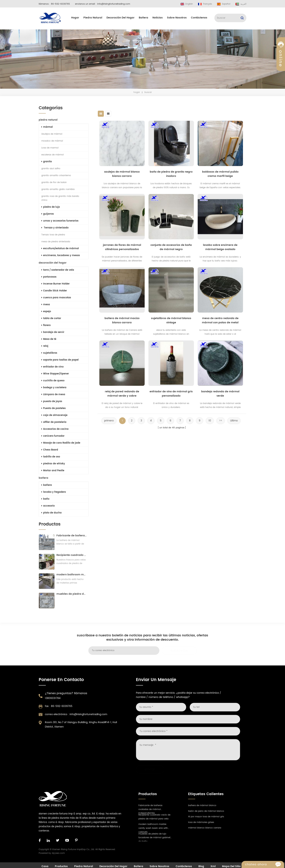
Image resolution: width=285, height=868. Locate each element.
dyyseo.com (58, 853)
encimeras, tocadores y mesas (60, 255)
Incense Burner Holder (55, 284)
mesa (45, 305)
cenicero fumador (52, 436)
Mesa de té (48, 339)
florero (45, 325)
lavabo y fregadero (53, 492)
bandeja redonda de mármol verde (222, 394)
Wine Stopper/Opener (54, 374)
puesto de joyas (51, 401)
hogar (75, 18)
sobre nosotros (177, 18)
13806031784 (53, 698)
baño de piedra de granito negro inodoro (173, 174)
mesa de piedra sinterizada (55, 242)
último (236, 421)
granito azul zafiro (50, 169)
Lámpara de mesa (53, 395)
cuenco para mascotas (55, 298)
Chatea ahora (265, 864)
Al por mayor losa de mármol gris (206, 817)
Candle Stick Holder (53, 291)
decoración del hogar (120, 18)
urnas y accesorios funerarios (59, 221)
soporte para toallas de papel (59, 360)
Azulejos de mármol (51, 134)
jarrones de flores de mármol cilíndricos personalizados (124, 247)
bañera (143, 18)
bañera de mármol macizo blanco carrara (124, 320)
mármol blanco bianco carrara (205, 828)
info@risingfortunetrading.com (114, 4)
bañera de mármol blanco (202, 805)
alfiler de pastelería (53, 422)
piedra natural (93, 18)
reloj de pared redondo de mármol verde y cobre (124, 394)
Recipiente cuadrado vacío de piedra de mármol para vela (71, 555)
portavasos (48, 277)
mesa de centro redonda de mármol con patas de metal (222, 320)
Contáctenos (199, 18)
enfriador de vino (52, 367)
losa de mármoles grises (201, 822)
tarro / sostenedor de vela (57, 270)
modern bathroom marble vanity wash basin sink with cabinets (71, 575)
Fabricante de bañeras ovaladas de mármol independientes (71, 536)
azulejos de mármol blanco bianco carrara (124, 174)
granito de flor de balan (53, 182)
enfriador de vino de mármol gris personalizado (173, 394)
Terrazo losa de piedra (52, 235)
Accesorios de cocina (54, 429)
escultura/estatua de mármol (59, 249)
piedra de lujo (50, 207)
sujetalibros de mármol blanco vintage (173, 320)
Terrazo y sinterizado (54, 228)
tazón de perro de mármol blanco (206, 811)
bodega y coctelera (53, 388)
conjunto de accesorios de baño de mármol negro (173, 247)
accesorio (47, 506)
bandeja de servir (52, 332)
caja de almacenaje (54, 415)
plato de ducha (51, 513)
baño (45, 499)
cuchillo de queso (52, 381)
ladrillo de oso (50, 457)
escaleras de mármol (52, 155)
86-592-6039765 (60, 4)
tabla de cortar (50, 318)
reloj (44, 346)
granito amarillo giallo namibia (57, 189)
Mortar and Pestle (52, 471)
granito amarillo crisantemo (55, 175)
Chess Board (49, 450)
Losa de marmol (49, 148)
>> (223, 421)
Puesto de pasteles (53, 408)
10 (212, 421)
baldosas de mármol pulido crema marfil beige (222, 174)
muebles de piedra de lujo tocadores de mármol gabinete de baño (71, 594)
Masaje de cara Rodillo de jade (60, 443)
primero (111, 421)
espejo (45, 312)
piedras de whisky (52, 464)
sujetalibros (49, 353)
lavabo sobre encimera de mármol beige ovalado (222, 247)
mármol (46, 127)
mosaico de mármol (51, 141)
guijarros (47, 214)
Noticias (158, 18)
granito (46, 162)
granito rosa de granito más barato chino (60, 198)
